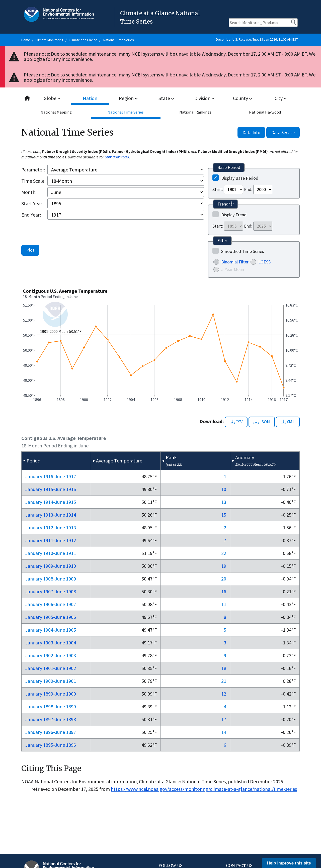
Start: (218, 189)
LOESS (264, 262)
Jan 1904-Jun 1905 (51, 630)
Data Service (283, 132)
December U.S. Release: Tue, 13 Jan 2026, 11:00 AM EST (257, 39)
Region (128, 98)
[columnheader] (56, 461)
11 (224, 604)
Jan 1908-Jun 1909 (51, 579)
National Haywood (265, 112)
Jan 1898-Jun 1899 (51, 706)
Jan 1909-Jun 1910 (51, 566)
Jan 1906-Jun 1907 (51, 604)
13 (224, 502)
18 (224, 668)
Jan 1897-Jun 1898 (51, 719)
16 (224, 591)
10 (224, 489)
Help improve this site (289, 863)
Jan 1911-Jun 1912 (51, 540)
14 (224, 732)
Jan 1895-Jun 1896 (51, 745)
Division (204, 98)
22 (224, 553)
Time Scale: (33, 181)
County (243, 98)
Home (26, 40)
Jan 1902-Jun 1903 (51, 655)
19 (224, 566)
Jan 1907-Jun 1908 (51, 591)
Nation (90, 98)
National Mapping (56, 112)
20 (224, 579)
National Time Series (119, 40)
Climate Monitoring (49, 40)
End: (248, 189)
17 (224, 719)
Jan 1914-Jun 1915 (51, 502)
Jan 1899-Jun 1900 (51, 694)
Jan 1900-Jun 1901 (51, 681)
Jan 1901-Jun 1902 (51, 668)
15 (224, 515)
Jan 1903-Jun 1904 (51, 643)
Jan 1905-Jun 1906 (51, 617)
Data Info (251, 132)
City (281, 98)
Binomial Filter (235, 262)
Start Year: (32, 203)
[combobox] (160, 98)
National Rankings (195, 112)
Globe (52, 98)
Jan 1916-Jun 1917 (51, 476)
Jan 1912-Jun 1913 (51, 527)
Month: (29, 192)
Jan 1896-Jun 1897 (51, 732)
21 (224, 681)
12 (224, 694)
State (167, 98)
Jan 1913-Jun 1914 (51, 515)
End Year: (31, 215)
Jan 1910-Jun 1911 (51, 553)
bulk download (117, 157)
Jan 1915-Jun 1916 (51, 489)
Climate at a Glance (83, 40)
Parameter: (33, 170)
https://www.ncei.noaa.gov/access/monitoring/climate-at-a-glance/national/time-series (204, 789)
